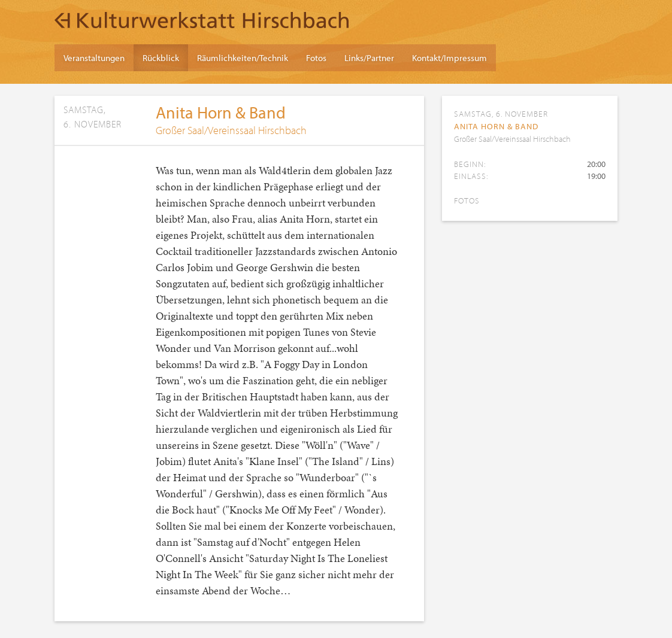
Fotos (316, 57)
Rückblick (161, 57)
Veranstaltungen (94, 57)
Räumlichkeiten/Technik (243, 57)
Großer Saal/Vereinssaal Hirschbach (231, 130)
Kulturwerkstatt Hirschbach (202, 20)
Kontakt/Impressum (449, 57)
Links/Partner (369, 57)
